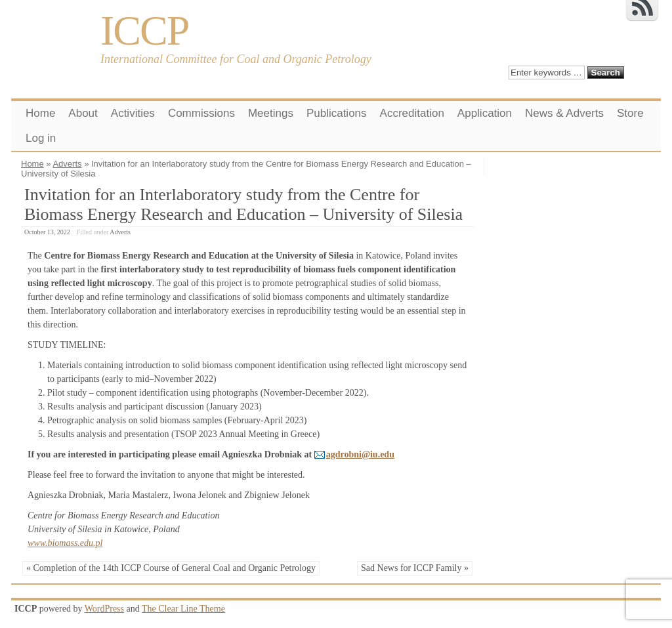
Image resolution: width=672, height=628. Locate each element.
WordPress (104, 609)
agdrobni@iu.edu (360, 454)
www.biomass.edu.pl (65, 543)
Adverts (67, 164)
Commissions (201, 113)
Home (40, 113)
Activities (133, 113)
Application (485, 113)
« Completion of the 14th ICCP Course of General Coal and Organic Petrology (171, 568)
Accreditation (412, 113)
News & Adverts (564, 113)
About (83, 113)
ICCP (144, 31)
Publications (337, 113)
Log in (41, 138)
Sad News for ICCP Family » (415, 568)
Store (630, 113)
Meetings (271, 113)
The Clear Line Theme (183, 609)
